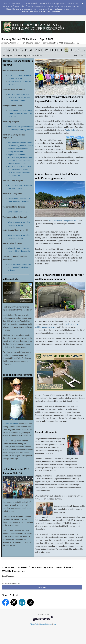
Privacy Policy (34, 624)
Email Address (8, 576)
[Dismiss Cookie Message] (82, 3)
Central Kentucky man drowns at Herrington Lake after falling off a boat (20, 114)
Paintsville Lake (71, 130)
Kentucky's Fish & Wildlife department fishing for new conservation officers (19, 97)
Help (54, 624)
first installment (12, 424)
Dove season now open (17, 212)
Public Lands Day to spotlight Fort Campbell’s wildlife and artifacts (20, 267)
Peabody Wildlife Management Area (63, 221)
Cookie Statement (52, 12)
